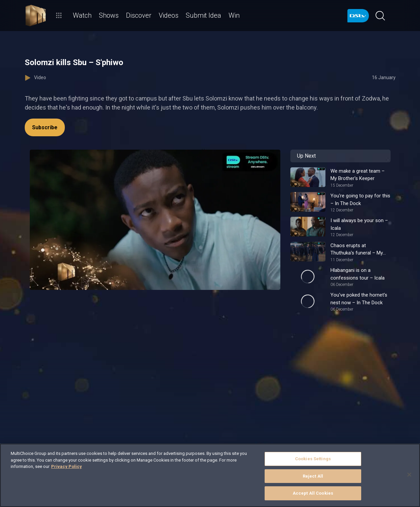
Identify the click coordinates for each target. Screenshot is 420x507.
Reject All (313, 476)
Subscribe (45, 127)
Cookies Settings (313, 459)
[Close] (409, 475)
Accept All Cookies (313, 493)
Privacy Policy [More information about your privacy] (66, 466)
